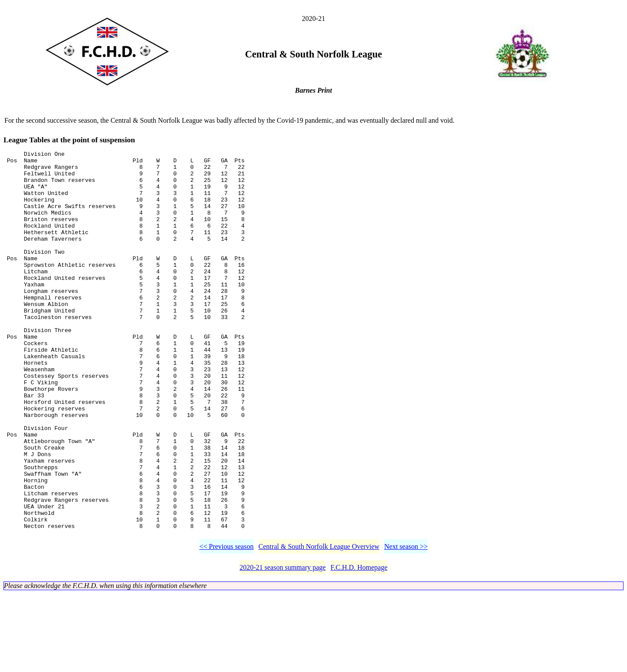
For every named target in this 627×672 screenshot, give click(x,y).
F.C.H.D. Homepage (359, 646)
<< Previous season (227, 625)
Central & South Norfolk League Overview (319, 625)
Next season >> (406, 625)
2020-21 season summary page (283, 646)
